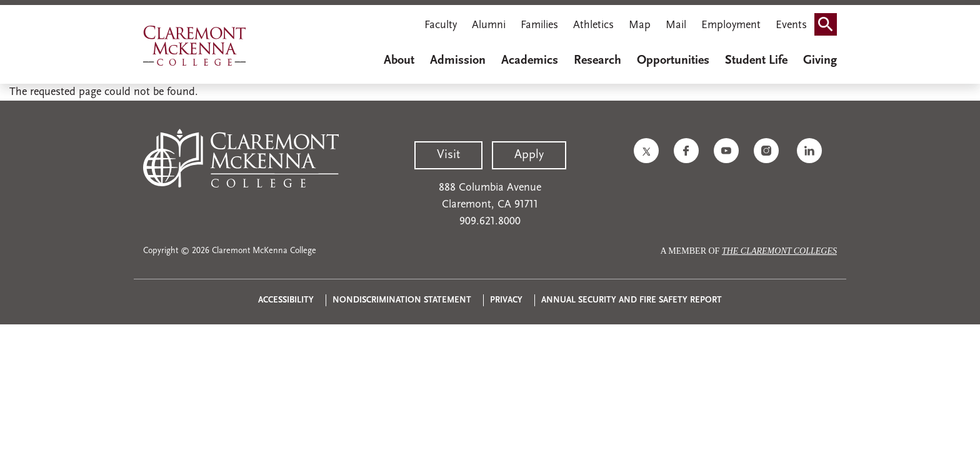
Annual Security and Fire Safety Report (632, 300)
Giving (820, 61)
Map (640, 25)
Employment (731, 25)
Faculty (441, 25)
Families (539, 25)
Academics (530, 61)
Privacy (506, 300)
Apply (529, 155)
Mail (676, 25)
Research (597, 61)
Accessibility (286, 300)
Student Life (756, 61)
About (399, 61)
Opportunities (673, 61)
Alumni (489, 25)
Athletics (593, 25)
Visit (448, 155)
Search (829, 20)
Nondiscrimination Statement (402, 300)
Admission (458, 61)
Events (791, 25)
